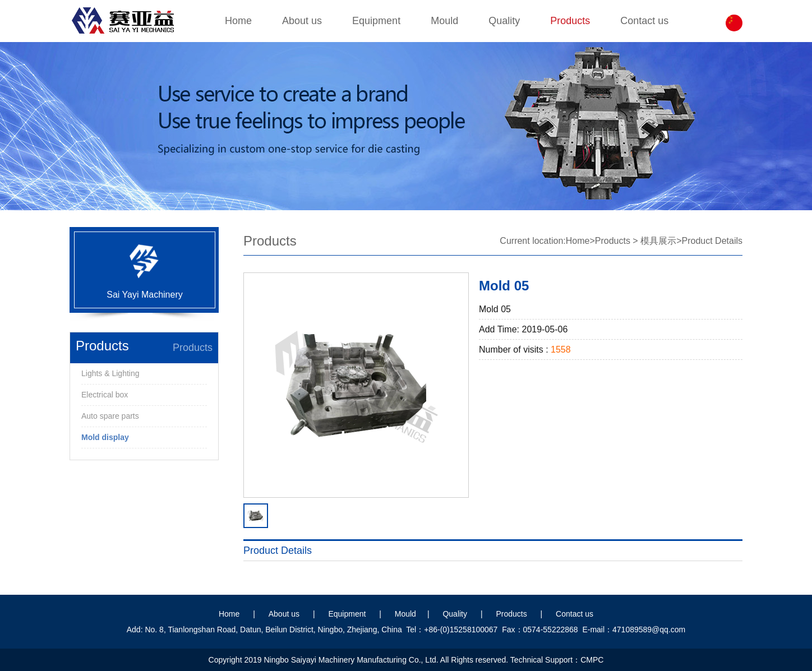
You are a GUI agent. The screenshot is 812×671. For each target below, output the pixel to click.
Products (570, 21)
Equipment (376, 21)
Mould (444, 21)
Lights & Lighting (110, 373)
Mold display (105, 437)
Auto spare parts (110, 416)
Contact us (644, 21)
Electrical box (105, 395)
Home (238, 21)
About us (302, 21)
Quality (504, 21)
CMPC (592, 660)
